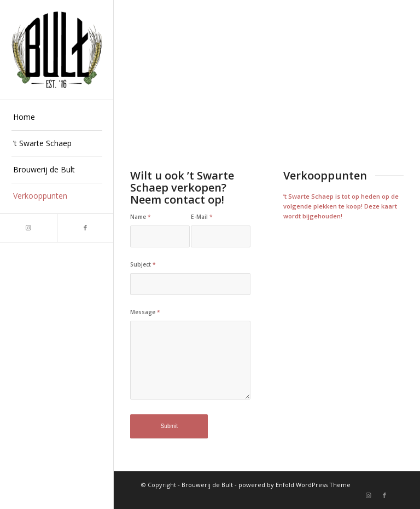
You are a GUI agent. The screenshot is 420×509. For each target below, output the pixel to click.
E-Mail (202, 217)
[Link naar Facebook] (85, 228)
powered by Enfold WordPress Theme (294, 485)
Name (141, 217)
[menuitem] (57, 118)
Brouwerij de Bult (207, 485)
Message (145, 312)
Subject (143, 264)
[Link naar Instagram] (28, 228)
